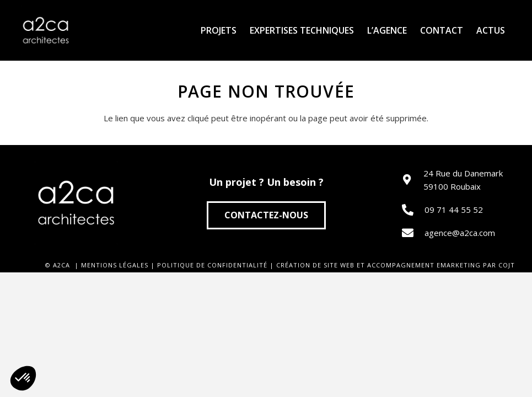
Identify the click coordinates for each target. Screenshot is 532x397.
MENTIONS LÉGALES (115, 265)
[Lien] (46, 30)
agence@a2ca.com (460, 233)
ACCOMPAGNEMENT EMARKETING (424, 265)
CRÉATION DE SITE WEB (315, 265)
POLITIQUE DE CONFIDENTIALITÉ (212, 265)
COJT (507, 265)
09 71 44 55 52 (454, 210)
